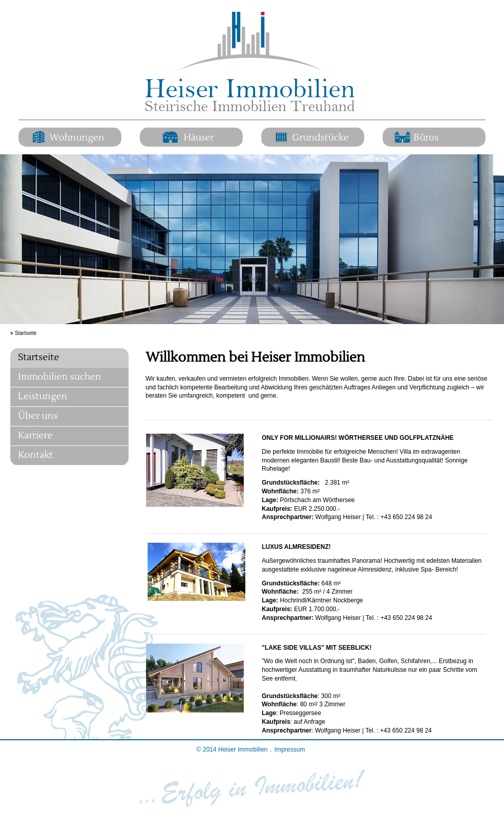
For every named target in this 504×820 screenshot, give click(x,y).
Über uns (38, 416)
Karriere (35, 435)
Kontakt (35, 455)
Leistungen (43, 396)
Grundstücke (320, 138)
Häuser (199, 138)
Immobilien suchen (60, 377)
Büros (426, 138)
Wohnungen (77, 138)
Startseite (39, 357)
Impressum (290, 750)
